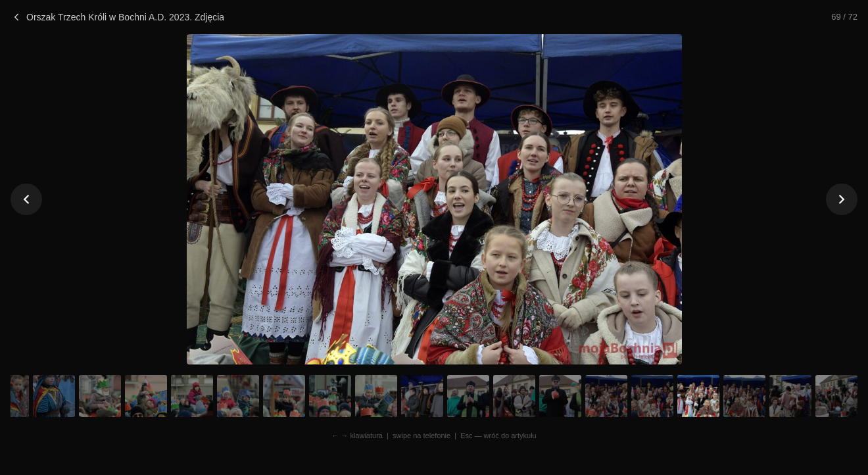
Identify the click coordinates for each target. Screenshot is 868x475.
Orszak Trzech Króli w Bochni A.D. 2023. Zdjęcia (117, 17)
